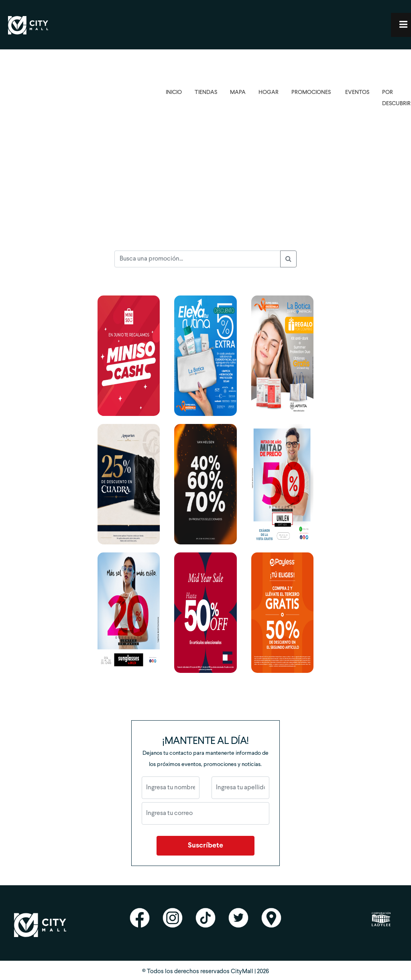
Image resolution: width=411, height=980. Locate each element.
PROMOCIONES (311, 92)
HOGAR (269, 92)
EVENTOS (357, 92)
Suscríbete (205, 846)
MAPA (238, 92)
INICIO (174, 92)
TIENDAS (206, 92)
